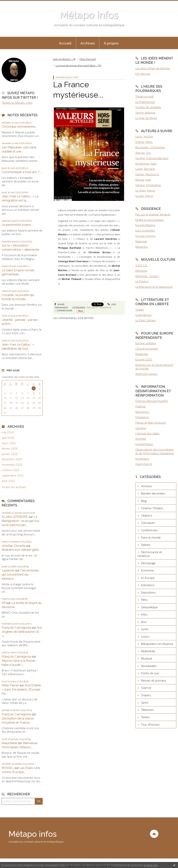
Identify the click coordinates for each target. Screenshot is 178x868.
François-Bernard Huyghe (152, 401)
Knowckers (142, 459)
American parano (146, 374)
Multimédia (148, 651)
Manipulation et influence (157, 644)
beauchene (9, 743)
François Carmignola (16, 628)
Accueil (65, 43)
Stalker (140, 309)
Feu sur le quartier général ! (153, 214)
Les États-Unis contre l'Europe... (21, 770)
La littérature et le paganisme (154, 287)
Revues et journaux (99, 308)
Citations (147, 515)
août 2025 (8, 481)
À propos (111, 43)
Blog (144, 501)
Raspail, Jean (143, 180)
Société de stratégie (148, 107)
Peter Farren (10, 685)
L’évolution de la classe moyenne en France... (18, 720)
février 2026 (10, 449)
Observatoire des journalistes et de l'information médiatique (155, 451)
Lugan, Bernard (145, 169)
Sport (145, 702)
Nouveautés (149, 666)
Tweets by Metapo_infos (17, 103)
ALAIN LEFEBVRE (15, 517)
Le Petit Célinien (146, 320)
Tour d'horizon (150, 724)
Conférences (149, 530)
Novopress (142, 412)
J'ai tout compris (145, 236)
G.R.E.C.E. (141, 265)
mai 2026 (8, 432)
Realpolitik (142, 354)
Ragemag (141, 241)
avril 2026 (8, 438)
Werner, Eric (143, 153)
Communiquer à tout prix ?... (21, 172)
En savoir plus (151, 865)
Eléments (141, 271)
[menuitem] (65, 43)
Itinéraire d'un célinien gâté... (21, 550)
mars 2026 (9, 443)
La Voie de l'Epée (146, 118)
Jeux (144, 622)
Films (144, 600)
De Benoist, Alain (146, 164)
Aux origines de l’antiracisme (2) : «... (22, 632)
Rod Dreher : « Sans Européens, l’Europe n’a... (22, 689)
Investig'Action (144, 444)
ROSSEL (8, 768)
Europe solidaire (146, 343)
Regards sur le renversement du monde (154, 367)
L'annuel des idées (147, 433)
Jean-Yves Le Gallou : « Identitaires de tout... (18, 346)
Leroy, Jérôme (144, 136)
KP (4, 603)
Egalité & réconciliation (150, 220)
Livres (145, 629)
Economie (147, 570)
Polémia (140, 406)
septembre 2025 (13, 475)
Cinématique (143, 315)
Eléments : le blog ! (147, 276)
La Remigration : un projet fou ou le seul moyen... (20, 521)
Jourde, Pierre (144, 196)
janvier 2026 (10, 454)
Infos (144, 614)
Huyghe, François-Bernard (152, 158)
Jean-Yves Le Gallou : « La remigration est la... (20, 198)
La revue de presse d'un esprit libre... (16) (78, 65)
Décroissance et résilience (150, 554)
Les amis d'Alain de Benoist (153, 68)
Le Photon (142, 281)
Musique (147, 658)
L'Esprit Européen (147, 349)
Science (146, 688)
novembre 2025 (12, 465)
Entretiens (148, 585)
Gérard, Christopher (148, 185)
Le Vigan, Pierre (145, 190)
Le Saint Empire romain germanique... (18, 272)
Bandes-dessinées (153, 493)
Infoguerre (142, 417)
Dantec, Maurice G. (147, 174)
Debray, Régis (144, 142)
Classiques (148, 523)
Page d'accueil (88, 59)
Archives (88, 43)
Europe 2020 (144, 359)
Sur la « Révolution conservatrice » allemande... (21, 247)
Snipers (146, 695)
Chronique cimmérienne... (19, 127)
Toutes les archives (14, 487)
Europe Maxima (145, 225)
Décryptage (148, 563)
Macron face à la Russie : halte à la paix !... (19, 663)
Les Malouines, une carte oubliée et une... (19, 149)
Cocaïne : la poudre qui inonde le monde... (18, 297)
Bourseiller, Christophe (150, 147)
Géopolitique (149, 607)
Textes (145, 717)
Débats (146, 545)
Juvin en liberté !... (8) (64, 59)
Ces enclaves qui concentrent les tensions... (20, 574)
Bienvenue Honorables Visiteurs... (20, 745)
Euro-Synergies (145, 230)
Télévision (147, 710)
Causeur (141, 428)
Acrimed (141, 439)
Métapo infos (89, 15)
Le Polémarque (145, 102)
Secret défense (145, 112)
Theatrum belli (144, 96)
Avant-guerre (144, 464)
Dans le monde (151, 537)
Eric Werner (143, 74)
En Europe (148, 578)
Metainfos (142, 247)
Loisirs (145, 636)
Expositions (148, 592)
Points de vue (150, 673)
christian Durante (14, 546)
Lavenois (8, 570)
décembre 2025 (12, 459)
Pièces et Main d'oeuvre (151, 423)
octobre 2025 (10, 470)
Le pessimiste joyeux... (17, 225)
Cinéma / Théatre (152, 508)
